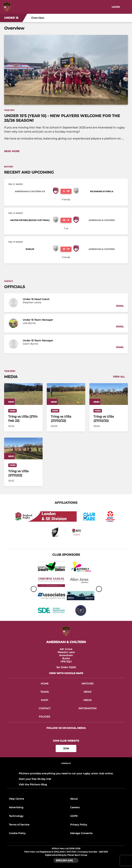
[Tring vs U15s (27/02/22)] (66, 394)
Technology (16, 816)
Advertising (16, 807)
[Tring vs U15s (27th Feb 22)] (23, 394)
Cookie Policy (17, 833)
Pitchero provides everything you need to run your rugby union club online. (66, 773)
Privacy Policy (79, 825)
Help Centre (16, 799)
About (74, 799)
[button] (66, 303)
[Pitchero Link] (66, 768)
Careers (75, 807)
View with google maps (66, 673)
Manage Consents (81, 833)
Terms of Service (19, 825)
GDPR (74, 816)
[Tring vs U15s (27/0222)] (23, 448)
